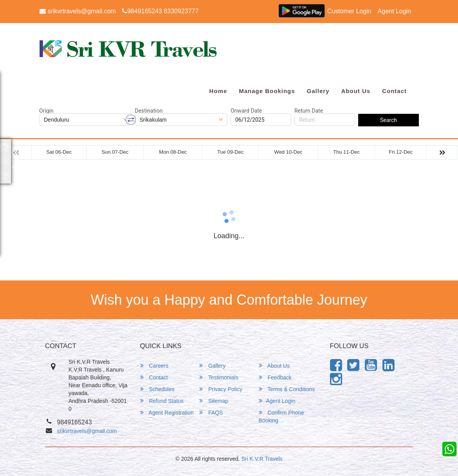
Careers (154, 366)
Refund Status (162, 401)
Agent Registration (167, 412)
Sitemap (214, 401)
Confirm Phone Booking (281, 416)
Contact (394, 91)
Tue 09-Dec (230, 152)
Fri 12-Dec (401, 152)
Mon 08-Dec (173, 152)
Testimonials (219, 377)
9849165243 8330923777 (160, 11)
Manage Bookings (267, 91)
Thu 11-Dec (346, 152)
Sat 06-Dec (59, 152)
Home (218, 91)
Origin (46, 111)
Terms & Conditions (287, 389)
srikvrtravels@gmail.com (78, 11)
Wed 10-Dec (289, 152)
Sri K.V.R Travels (262, 459)
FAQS (211, 412)
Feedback (275, 377)
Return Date (309, 111)
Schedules (157, 389)
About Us (356, 91)
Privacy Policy (221, 389)
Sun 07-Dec (115, 152)
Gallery (318, 91)
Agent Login (394, 11)
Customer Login (349, 11)
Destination (149, 111)
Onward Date (246, 111)
